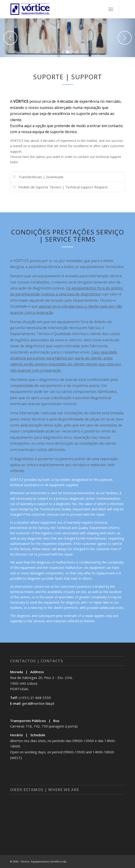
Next (125, 38)
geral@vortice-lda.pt (38, 703)
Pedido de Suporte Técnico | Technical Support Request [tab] (60, 187)
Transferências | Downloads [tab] (38, 177)
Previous (10, 38)
